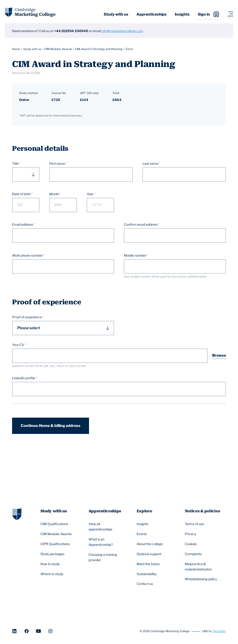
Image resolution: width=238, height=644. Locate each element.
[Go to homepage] (17, 514)
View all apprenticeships (107, 527)
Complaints (194, 554)
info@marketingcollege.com (122, 31)
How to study (51, 564)
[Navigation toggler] (230, 14)
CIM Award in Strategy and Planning (99, 49)
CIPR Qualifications (56, 544)
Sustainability (147, 574)
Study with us (116, 14)
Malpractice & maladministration (203, 567)
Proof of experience (27, 317)
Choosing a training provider (107, 557)
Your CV (18, 345)
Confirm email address (141, 224)
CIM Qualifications (55, 524)
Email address (23, 224)
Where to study (53, 574)
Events (142, 534)
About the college (150, 544)
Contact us (145, 584)
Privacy (191, 534)
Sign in (208, 14)
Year (90, 194)
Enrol (129, 49)
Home (16, 49)
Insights (182, 14)
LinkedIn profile (24, 378)
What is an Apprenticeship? (107, 542)
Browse (219, 355)
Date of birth (22, 194)
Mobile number (135, 255)
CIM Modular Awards (58, 49)
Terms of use (195, 524)
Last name (151, 163)
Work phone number (28, 255)
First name (58, 163)
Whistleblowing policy (202, 579)
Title (16, 163)
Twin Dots (219, 631)
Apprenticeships (152, 14)
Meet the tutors (149, 564)
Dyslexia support (150, 554)
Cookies (192, 544)
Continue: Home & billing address (51, 426)
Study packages (53, 554)
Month (55, 194)
